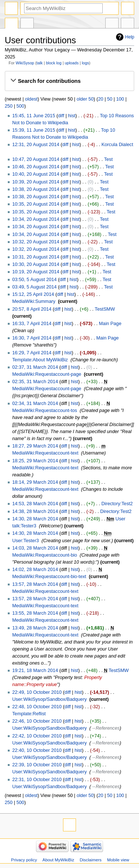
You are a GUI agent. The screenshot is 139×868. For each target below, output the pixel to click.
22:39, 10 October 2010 (37, 765)
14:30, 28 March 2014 (35, 519)
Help (130, 37)
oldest (31, 99)
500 (20, 106)
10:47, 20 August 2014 (36, 159)
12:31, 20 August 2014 (36, 145)
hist (72, 116)
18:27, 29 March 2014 (35, 446)
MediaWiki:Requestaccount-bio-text (49, 577)
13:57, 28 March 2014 (35, 584)
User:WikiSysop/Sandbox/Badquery (49, 699)
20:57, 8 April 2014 (32, 309)
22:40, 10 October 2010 (37, 750)
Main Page (110, 324)
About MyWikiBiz (59, 860)
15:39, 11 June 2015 (34, 130)
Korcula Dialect (117, 145)
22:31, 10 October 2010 (37, 780)
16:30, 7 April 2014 (32, 338)
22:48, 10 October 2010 (37, 707)
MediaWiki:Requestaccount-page (47, 374)
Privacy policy (24, 860)
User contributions (27, 24)
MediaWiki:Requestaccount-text (45, 453)
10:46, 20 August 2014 (36, 167)
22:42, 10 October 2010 (37, 736)
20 (100, 99)
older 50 (85, 99)
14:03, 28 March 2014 (35, 548)
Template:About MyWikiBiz (40, 360)
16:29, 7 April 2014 (32, 353)
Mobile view (118, 860)
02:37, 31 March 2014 (35, 367)
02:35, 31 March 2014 (35, 382)
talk (40, 63)
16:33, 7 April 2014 (32, 324)
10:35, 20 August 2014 (36, 204)
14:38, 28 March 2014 (35, 511)
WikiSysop (25, 63)
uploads (72, 63)
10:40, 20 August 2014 (36, 174)
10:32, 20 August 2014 (36, 242)
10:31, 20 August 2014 (36, 257)
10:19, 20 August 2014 (36, 272)
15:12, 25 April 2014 (33, 294)
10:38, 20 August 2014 (36, 189)
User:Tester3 (26, 541)
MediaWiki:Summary (34, 301)
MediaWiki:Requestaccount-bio (45, 555)
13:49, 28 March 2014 (35, 628)
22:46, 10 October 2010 (37, 721)
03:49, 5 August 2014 (34, 287)
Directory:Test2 (117, 504)
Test (108, 159)
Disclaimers (91, 860)
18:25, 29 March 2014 (35, 461)
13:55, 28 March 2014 (35, 613)
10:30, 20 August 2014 (36, 264)
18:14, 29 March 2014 (35, 482)
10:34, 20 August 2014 (36, 219)
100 (120, 99)
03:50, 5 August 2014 (34, 280)
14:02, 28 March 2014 (35, 570)
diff (61, 116)
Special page (11, 24)
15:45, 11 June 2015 (34, 116)
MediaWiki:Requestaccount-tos (45, 411)
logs (86, 63)
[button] (69, 81)
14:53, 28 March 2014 (35, 504)
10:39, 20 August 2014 (36, 182)
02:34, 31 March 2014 (35, 403)
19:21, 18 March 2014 (35, 671)
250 (9, 106)
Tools (128, 24)
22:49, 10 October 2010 (37, 692)
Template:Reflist (29, 714)
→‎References (105, 728)
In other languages (112, 24)
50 (110, 99)
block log (54, 63)
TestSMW (105, 309)
